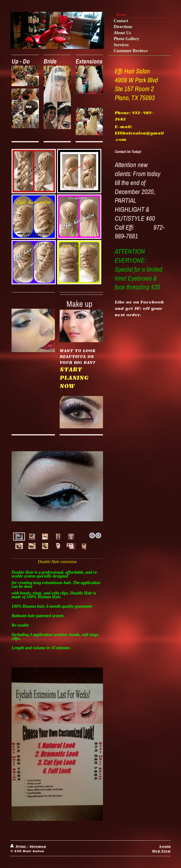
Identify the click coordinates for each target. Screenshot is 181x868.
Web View (161, 851)
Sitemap (38, 846)
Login (165, 846)
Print (19, 846)
